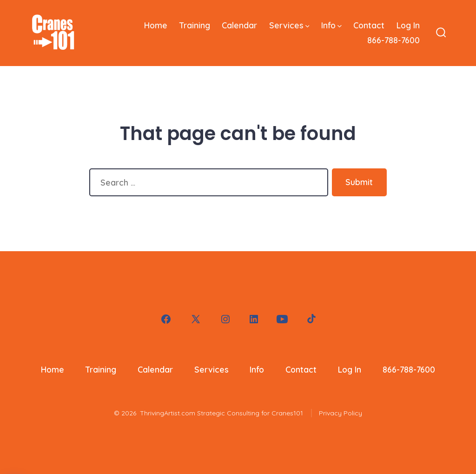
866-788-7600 (393, 40)
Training (195, 25)
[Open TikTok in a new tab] (311, 319)
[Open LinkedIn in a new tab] (254, 319)
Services (289, 25)
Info (331, 25)
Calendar (239, 25)
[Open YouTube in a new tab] (282, 319)
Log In (408, 25)
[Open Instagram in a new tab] (225, 319)
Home (156, 25)
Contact (369, 25)
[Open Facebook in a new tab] (166, 319)
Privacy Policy (340, 413)
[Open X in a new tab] (196, 319)
